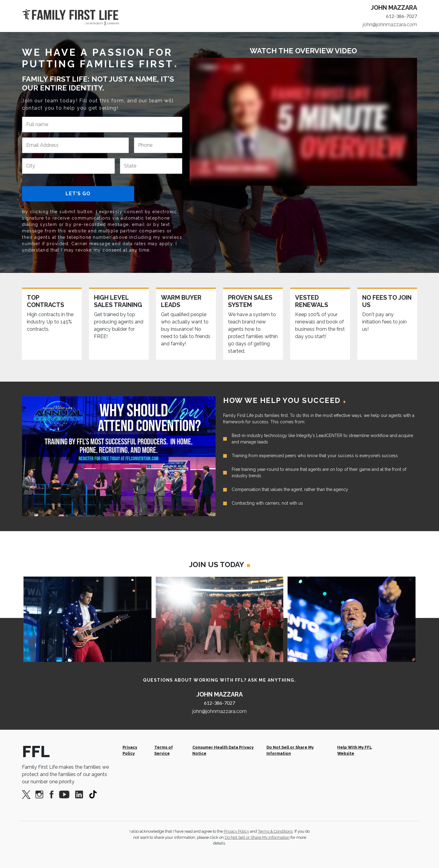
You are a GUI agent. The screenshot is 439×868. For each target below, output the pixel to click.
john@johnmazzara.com (390, 25)
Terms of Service (164, 750)
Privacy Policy (130, 750)
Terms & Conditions (275, 831)
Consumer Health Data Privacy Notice (223, 750)
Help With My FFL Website (355, 750)
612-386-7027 (402, 16)
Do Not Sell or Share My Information (290, 750)
